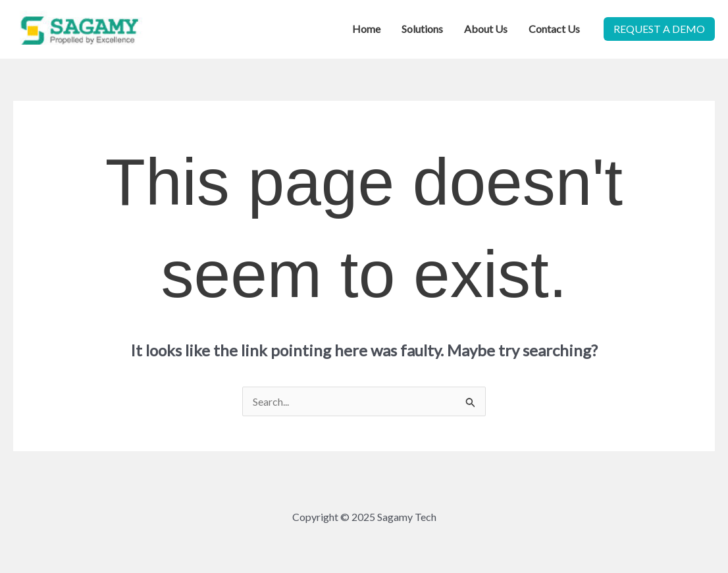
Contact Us (554, 29)
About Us (486, 29)
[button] (659, 29)
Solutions (422, 29)
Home (366, 29)
